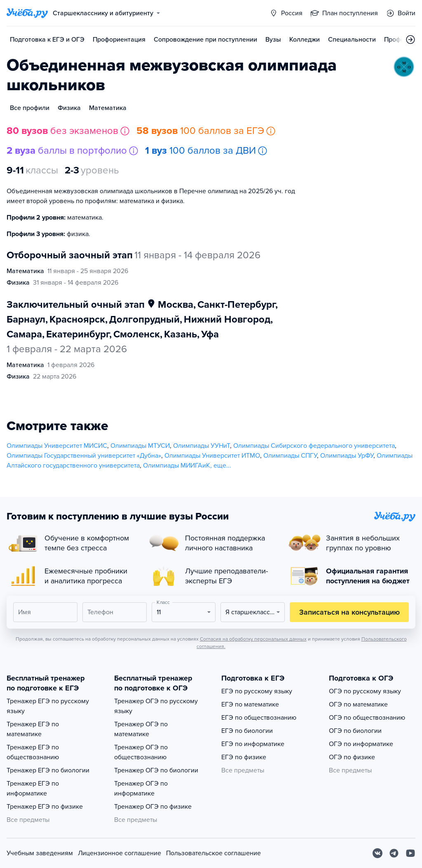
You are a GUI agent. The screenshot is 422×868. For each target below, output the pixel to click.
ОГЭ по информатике (361, 744)
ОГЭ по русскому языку (365, 691)
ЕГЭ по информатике (253, 744)
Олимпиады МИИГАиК (177, 466)
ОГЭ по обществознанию (367, 718)
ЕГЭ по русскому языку (257, 691)
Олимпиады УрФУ (347, 456)
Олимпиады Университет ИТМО (212, 456)
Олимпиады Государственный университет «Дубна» (84, 456)
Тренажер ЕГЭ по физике (45, 807)
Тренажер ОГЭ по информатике (141, 788)
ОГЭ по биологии (355, 731)
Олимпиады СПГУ (290, 456)
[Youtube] (410, 853)
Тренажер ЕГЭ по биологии (48, 770)
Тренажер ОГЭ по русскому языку (156, 706)
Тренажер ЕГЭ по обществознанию (33, 752)
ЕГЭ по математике (250, 704)
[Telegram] (394, 853)
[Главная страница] (27, 13)
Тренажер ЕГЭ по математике (33, 729)
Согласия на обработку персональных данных (253, 639)
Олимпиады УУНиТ (202, 446)
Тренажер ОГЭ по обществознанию (141, 752)
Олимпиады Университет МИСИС (57, 446)
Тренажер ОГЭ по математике (141, 729)
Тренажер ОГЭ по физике (153, 807)
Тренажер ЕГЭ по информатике (33, 788)
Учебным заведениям (40, 853)
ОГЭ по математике (358, 704)
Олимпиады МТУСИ (140, 446)
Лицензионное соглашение (120, 853)
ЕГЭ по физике (244, 757)
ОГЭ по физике (352, 757)
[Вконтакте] (377, 853)
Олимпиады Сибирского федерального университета (314, 446)
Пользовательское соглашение (213, 853)
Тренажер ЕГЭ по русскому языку (48, 706)
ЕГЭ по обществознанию (259, 718)
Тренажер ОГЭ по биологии (156, 770)
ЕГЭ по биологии (247, 731)
